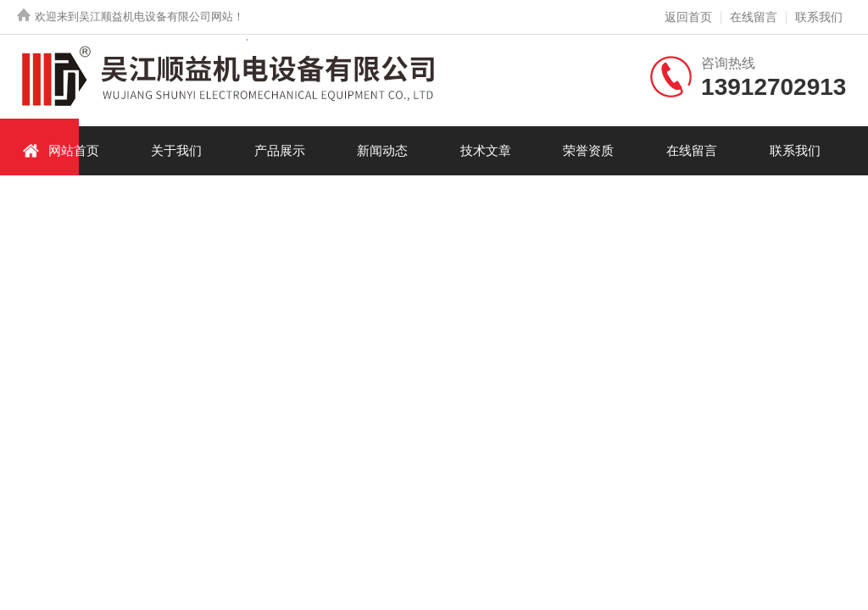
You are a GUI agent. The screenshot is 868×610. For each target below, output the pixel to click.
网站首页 (61, 150)
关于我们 (176, 150)
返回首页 (688, 17)
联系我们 (819, 17)
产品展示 (280, 150)
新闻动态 (382, 150)
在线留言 (754, 17)
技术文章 (486, 150)
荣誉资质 (588, 150)
